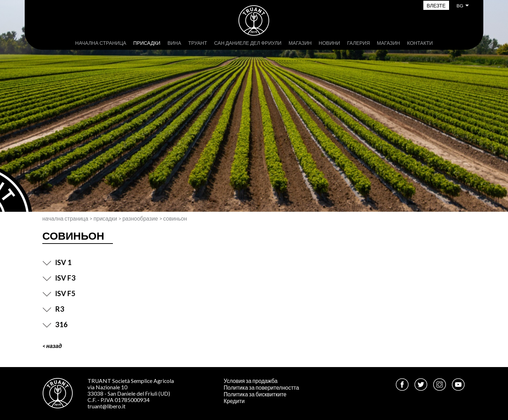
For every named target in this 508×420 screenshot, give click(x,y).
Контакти (420, 43)
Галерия (358, 43)
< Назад (52, 346)
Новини (329, 43)
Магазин (300, 43)
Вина (174, 43)
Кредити (234, 401)
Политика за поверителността (261, 388)
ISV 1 (57, 262)
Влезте (436, 5)
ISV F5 (59, 293)
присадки (147, 43)
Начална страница (101, 43)
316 (55, 324)
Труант (198, 43)
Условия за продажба (251, 381)
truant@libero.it (107, 406)
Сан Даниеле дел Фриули (248, 43)
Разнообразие (140, 218)
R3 (53, 309)
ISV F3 (59, 278)
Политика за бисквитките (255, 394)
